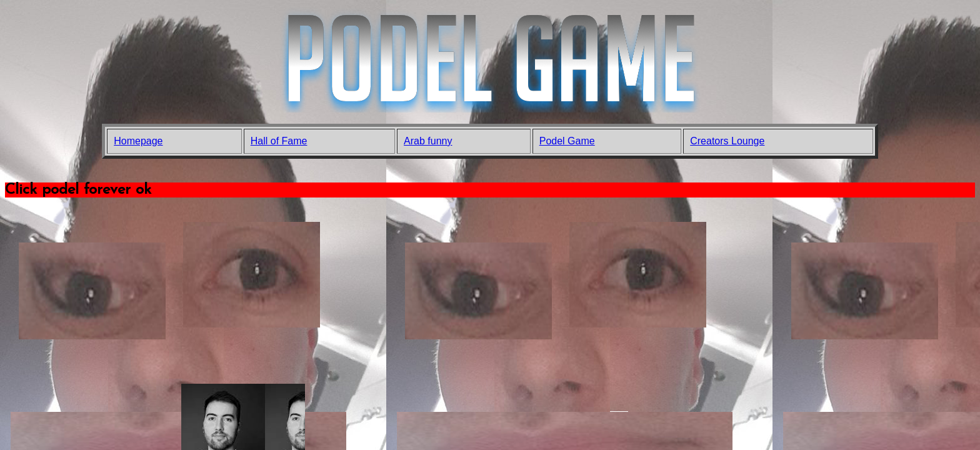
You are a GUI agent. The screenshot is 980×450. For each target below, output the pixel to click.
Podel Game (567, 141)
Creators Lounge (727, 141)
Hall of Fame (279, 141)
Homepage (138, 141)
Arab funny (428, 141)
